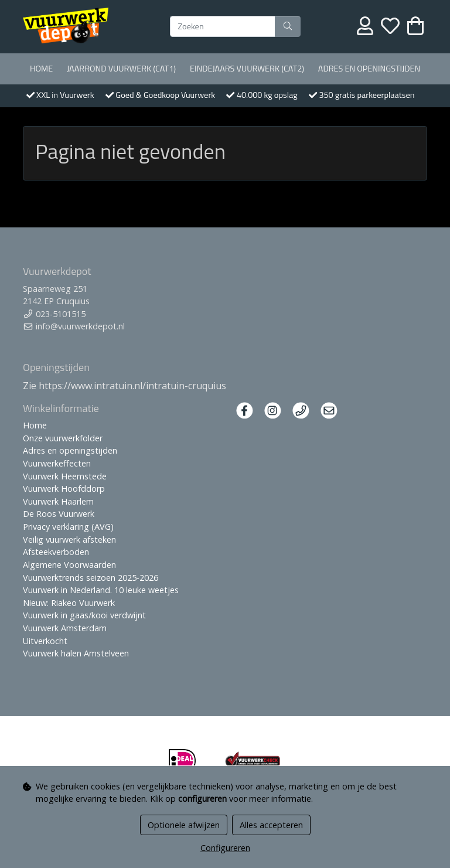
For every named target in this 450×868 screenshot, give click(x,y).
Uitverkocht (45, 641)
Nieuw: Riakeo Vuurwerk (69, 603)
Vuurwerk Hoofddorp (64, 489)
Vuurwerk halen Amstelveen (76, 653)
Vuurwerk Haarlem (58, 501)
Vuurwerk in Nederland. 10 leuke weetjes (101, 590)
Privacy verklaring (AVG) (68, 527)
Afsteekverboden (56, 552)
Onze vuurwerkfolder (63, 438)
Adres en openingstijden (369, 69)
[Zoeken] (223, 26)
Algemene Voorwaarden (69, 565)
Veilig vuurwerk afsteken (69, 539)
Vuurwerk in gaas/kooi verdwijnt (84, 615)
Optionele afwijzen (184, 825)
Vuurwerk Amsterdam (65, 628)
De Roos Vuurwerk (59, 514)
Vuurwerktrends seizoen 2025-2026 (91, 578)
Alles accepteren (271, 825)
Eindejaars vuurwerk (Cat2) (247, 69)
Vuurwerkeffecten (57, 463)
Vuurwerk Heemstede (65, 476)
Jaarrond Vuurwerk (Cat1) (121, 69)
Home (41, 69)
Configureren (225, 848)
